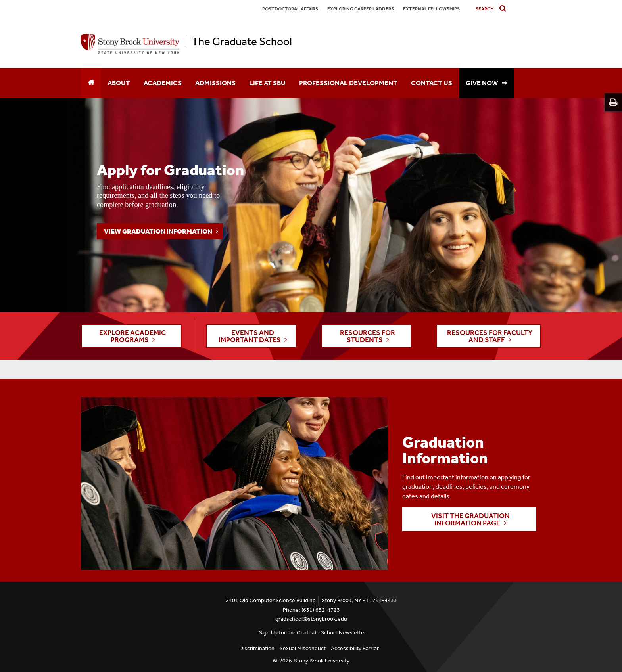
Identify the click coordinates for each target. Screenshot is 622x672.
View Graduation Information (158, 231)
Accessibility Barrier (355, 648)
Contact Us (432, 83)
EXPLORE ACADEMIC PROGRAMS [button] (132, 336)
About (119, 83)
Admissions (215, 83)
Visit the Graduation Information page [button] (470, 519)
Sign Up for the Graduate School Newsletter (313, 633)
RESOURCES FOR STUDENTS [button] (368, 336)
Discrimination (257, 648)
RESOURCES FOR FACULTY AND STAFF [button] (490, 336)
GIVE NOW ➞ (486, 83)
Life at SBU (267, 83)
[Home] (91, 83)
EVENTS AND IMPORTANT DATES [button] (250, 336)
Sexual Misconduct (303, 648)
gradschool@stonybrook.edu (311, 619)
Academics (163, 83)
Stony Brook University (322, 661)
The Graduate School (242, 42)
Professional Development (348, 83)
